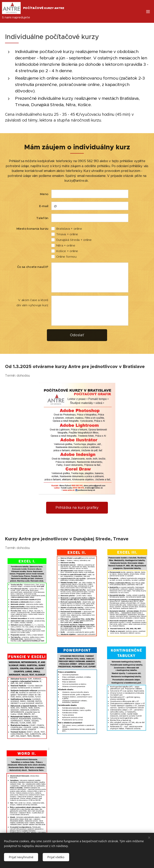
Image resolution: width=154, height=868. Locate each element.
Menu (148, 12)
